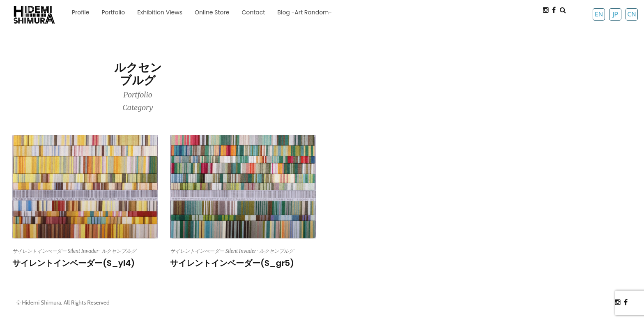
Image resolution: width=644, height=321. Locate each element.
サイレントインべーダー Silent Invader (55, 251)
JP (615, 14)
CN (631, 14)
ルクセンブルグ (119, 251)
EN (599, 14)
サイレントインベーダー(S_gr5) (232, 263)
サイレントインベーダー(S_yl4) (74, 263)
